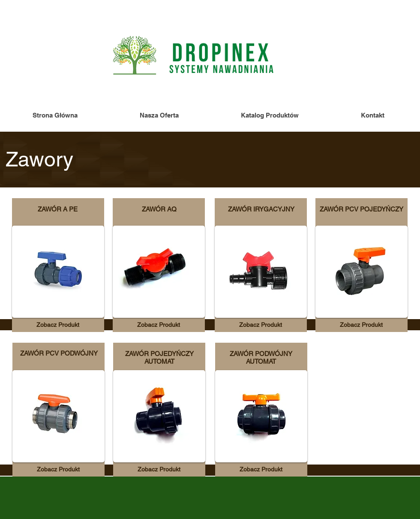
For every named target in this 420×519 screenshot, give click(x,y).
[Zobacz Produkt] (58, 325)
